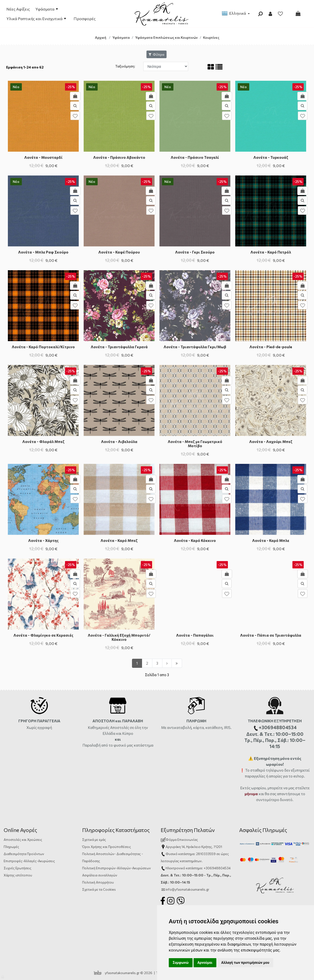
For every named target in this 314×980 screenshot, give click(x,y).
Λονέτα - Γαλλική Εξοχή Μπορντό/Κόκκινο (119, 637)
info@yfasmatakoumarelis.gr (187, 889)
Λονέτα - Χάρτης (43, 540)
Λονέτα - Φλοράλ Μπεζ (43, 442)
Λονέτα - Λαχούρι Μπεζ (271, 442)
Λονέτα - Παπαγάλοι (195, 635)
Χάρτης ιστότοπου (18, 875)
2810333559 (206, 854)
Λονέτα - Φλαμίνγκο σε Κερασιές (43, 635)
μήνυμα (251, 794)
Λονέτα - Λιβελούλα (119, 442)
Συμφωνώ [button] (181, 963)
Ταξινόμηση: (126, 66)
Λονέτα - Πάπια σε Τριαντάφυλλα (271, 635)
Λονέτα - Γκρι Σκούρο (195, 252)
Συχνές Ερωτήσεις (18, 868)
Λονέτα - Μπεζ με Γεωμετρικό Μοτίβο (195, 444)
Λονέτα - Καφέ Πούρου (119, 252)
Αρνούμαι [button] (205, 963)
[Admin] (3, 976)
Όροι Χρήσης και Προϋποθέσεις (107, 847)
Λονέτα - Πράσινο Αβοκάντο (119, 157)
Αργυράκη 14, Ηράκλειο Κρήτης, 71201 (194, 847)
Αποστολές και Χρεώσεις (23, 839)
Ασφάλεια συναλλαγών (100, 875)
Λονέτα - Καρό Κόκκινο (195, 540)
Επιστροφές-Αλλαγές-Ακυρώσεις (29, 861)
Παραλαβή (92, 745)
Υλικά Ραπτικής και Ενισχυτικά (36, 19)
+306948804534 (217, 868)
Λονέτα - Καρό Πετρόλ (271, 252)
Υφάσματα (47, 9)
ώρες (225, 854)
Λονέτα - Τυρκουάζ (271, 157)
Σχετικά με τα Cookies (99, 889)
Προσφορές (85, 19)
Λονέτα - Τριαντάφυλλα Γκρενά (119, 347)
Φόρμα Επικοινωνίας (179, 839)
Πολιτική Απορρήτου (98, 882)
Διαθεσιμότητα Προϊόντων (24, 854)
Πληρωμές (11, 847)
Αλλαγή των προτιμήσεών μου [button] (245, 963)
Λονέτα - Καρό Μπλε (271, 540)
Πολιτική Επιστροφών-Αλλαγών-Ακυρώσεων (117, 868)
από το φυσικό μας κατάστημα (127, 745)
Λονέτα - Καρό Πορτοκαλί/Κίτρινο (43, 347)
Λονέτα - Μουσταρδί (43, 157)
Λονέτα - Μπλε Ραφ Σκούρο (43, 252)
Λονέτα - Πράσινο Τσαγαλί (195, 157)
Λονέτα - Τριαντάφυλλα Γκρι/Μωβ (195, 347)
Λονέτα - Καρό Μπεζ (119, 540)
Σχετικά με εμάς (94, 839)
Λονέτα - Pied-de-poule (271, 347)
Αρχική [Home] (101, 37)
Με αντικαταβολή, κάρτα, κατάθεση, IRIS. (196, 727)
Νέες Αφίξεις (18, 9)
